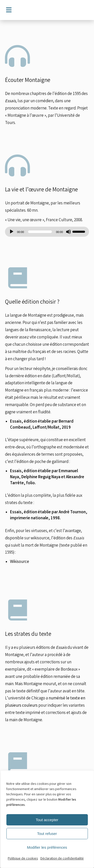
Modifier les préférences (47, 847)
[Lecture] (12, 232)
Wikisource (20, 562)
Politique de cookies (23, 859)
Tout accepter (47, 820)
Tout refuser (47, 834)
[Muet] (68, 232)
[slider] (40, 232)
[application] (47, 232)
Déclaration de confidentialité (62, 859)
